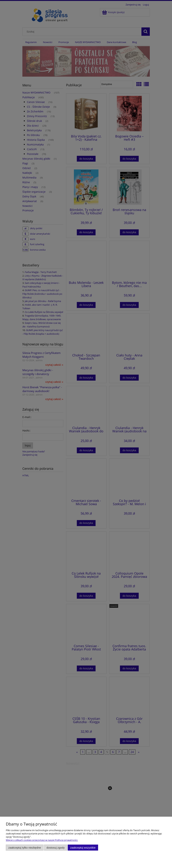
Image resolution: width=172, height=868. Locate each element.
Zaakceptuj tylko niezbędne (25, 848)
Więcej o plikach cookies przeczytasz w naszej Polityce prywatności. (42, 840)
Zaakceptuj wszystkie (83, 848)
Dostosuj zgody (56, 848)
